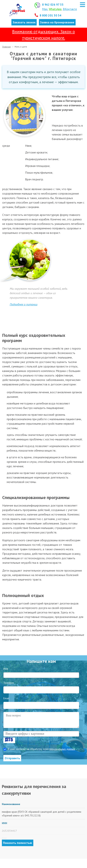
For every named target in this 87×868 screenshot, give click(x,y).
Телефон (9, 683)
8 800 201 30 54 (50, 15)
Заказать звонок (24, 22)
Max (45, 9)
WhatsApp (55, 9)
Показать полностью (17, 843)
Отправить (12, 758)
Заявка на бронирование (57, 22)
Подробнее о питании (24, 304)
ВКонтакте (70, 9)
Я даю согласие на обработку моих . (42, 749)
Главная (6, 47)
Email (6, 698)
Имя (6, 669)
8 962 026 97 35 (53, 4)
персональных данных (62, 749)
